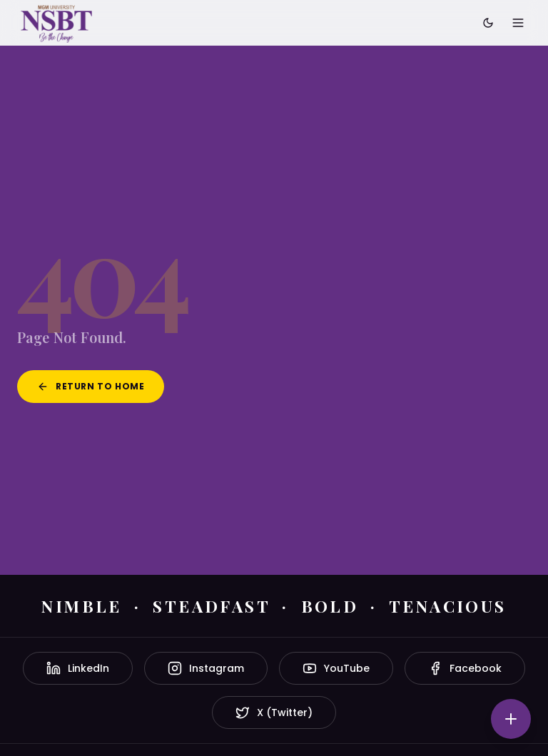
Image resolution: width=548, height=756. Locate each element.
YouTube (336, 668)
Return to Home (91, 386)
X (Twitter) (274, 712)
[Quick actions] (511, 719)
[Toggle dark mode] (488, 23)
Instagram (206, 668)
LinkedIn (78, 668)
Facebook (465, 668)
